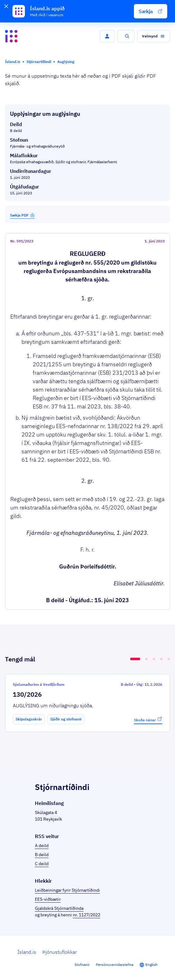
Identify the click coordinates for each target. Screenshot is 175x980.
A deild (42, 846)
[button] (151, 11)
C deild (42, 864)
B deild (42, 855)
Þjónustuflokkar (60, 952)
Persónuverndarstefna (115, 965)
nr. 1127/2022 (87, 915)
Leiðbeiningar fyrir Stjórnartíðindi (67, 890)
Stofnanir (82, 965)
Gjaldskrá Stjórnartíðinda (59, 908)
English (151, 965)
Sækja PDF (22, 215)
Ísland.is (27, 952)
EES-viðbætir (48, 899)
